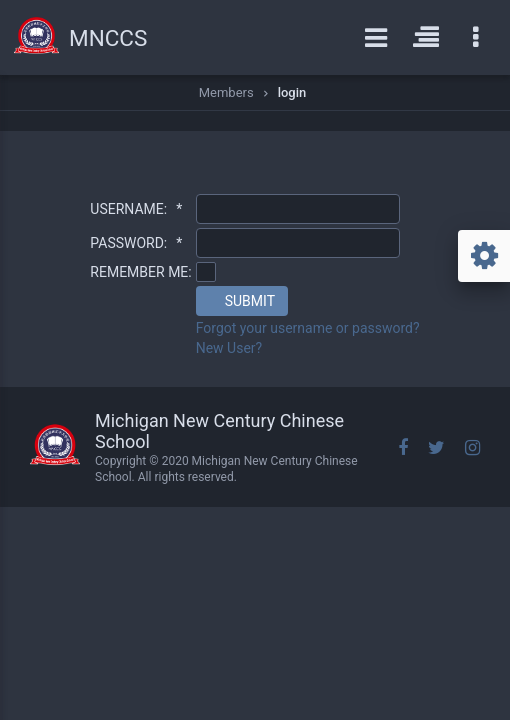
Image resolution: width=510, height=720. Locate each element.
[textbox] (298, 209)
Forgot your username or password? (308, 328)
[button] (242, 301)
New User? (229, 348)
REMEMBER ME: (140, 272)
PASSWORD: (136, 243)
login (292, 92)
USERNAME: (136, 209)
